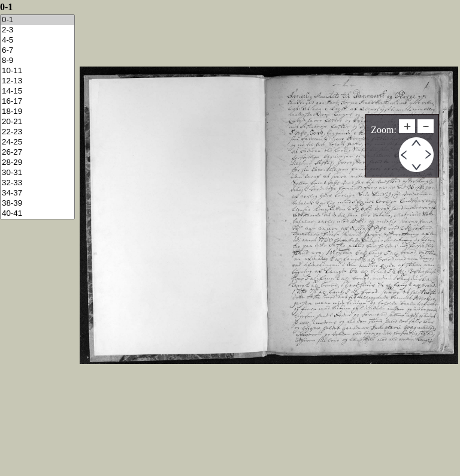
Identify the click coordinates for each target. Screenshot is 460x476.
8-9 (37, 61)
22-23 (37, 132)
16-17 (37, 102)
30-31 (37, 173)
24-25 (37, 142)
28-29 (37, 163)
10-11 (37, 71)
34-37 (37, 193)
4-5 (37, 40)
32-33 (37, 183)
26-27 (37, 153)
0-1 (37, 20)
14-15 (37, 91)
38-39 (37, 204)
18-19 (37, 112)
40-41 (37, 214)
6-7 (37, 51)
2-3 (37, 30)
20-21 (37, 122)
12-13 (37, 81)
